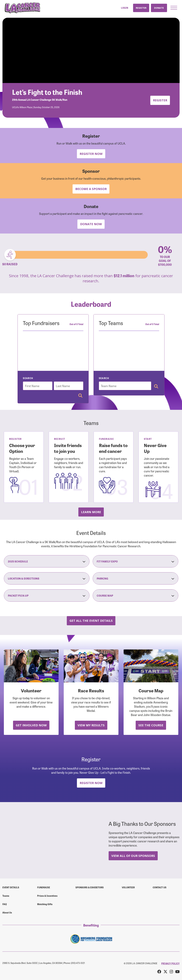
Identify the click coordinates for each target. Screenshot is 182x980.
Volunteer (128, 887)
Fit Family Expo (135, 561)
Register (141, 8)
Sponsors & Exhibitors (90, 887)
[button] (174, 8)
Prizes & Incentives (47, 896)
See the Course (151, 725)
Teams (6, 896)
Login (125, 8)
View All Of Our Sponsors (133, 856)
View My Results (91, 725)
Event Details (11, 887)
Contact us (160, 887)
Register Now (91, 154)
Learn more (91, 512)
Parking (135, 578)
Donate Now (91, 224)
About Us (7, 912)
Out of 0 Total (76, 324)
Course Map (135, 595)
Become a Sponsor (91, 189)
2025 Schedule (47, 561)
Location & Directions (47, 578)
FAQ (5, 904)
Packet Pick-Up (47, 595)
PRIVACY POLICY (170, 963)
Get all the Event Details (91, 621)
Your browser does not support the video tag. (91, 50)
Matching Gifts (45, 904)
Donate (159, 8)
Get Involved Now (31, 725)
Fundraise (44, 887)
